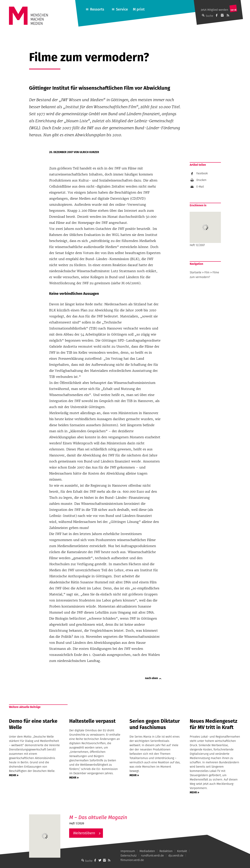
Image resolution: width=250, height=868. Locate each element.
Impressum (128, 851)
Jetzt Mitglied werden (214, 10)
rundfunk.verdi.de (152, 856)
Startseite (196, 272)
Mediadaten (147, 851)
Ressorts (97, 9)
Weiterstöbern (84, 833)
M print (139, 9)
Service (122, 9)
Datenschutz (129, 856)
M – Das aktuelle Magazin (98, 817)
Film (207, 272)
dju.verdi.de (176, 856)
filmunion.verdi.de (132, 860)
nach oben (152, 678)
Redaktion (166, 851)
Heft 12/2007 (205, 229)
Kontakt (182, 851)
